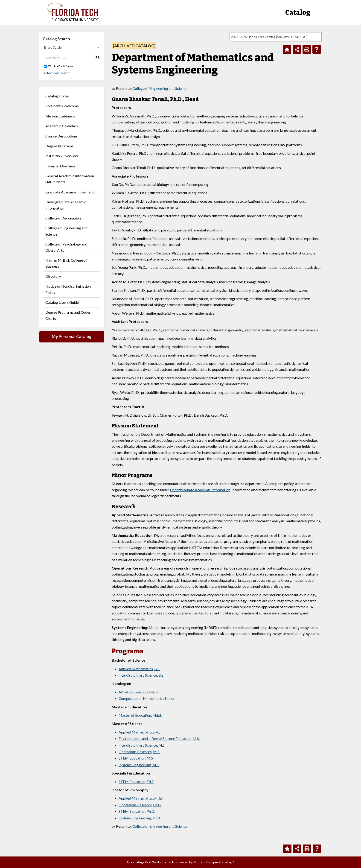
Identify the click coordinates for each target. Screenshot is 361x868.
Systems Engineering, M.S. (139, 765)
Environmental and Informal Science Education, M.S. (159, 738)
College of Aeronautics (63, 218)
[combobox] (276, 37)
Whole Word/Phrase (61, 66)
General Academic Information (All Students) (70, 179)
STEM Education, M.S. (136, 758)
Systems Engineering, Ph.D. (140, 818)
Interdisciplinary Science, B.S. (141, 675)
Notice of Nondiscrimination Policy (68, 289)
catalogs (138, 862)
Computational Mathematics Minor (147, 698)
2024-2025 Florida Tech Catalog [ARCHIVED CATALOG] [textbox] (269, 37)
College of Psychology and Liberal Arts (66, 247)
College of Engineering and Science (66, 231)
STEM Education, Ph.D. (137, 811)
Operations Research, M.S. (139, 752)
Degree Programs (59, 146)
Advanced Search (56, 73)
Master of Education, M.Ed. (140, 715)
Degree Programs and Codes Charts (68, 315)
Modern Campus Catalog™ (214, 862)
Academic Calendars (62, 126)
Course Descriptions (61, 136)
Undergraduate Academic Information (66, 205)
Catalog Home (57, 96)
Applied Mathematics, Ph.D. (141, 798)
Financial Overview (60, 166)
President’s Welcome (62, 106)
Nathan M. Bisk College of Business (66, 263)
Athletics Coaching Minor (139, 692)
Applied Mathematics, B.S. (139, 669)
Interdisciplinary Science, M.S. (142, 745)
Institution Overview (62, 156)
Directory (53, 276)
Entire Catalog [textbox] (54, 47)
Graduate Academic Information (71, 192)
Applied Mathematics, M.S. (140, 732)
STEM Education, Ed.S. (136, 782)
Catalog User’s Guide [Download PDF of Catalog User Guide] (62, 302)
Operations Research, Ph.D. (140, 805)
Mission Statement (60, 116)
